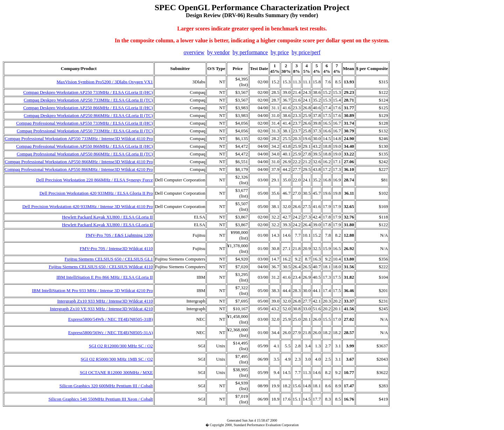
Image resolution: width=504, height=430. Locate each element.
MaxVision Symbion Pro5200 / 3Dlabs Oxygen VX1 (105, 82)
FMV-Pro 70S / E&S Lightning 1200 (119, 235)
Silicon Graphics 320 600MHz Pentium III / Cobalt (106, 386)
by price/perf (306, 52)
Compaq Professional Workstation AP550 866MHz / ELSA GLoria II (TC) (85, 154)
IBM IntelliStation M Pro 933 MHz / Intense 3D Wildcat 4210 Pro (92, 290)
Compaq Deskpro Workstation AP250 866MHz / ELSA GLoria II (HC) (88, 108)
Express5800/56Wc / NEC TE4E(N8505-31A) (111, 332)
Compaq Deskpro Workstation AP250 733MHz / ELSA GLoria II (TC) (88, 100)
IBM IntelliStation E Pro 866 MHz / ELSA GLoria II (105, 277)
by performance (250, 52)
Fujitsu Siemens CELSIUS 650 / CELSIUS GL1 (109, 259)
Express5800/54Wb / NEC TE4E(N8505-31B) (111, 319)
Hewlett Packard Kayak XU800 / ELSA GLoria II (107, 217)
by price (280, 52)
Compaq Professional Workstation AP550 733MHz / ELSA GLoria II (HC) (85, 123)
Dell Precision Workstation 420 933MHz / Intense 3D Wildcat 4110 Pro (88, 206)
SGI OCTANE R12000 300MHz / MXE (116, 372)
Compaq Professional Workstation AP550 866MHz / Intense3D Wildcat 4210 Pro (79, 169)
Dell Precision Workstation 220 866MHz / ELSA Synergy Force (94, 180)
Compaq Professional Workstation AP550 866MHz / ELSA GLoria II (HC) (85, 146)
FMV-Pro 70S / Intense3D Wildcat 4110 (116, 248)
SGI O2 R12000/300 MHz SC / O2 (121, 346)
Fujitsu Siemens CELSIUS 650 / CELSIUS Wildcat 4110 (101, 267)
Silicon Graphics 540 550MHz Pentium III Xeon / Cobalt (100, 399)
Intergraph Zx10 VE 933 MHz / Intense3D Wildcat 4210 (101, 309)
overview (194, 52)
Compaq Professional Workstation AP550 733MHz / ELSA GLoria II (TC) (85, 131)
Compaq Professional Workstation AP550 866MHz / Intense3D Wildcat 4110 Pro (79, 162)
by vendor (218, 52)
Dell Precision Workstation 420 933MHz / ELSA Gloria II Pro (96, 193)
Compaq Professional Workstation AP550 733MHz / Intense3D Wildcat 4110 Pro (79, 138)
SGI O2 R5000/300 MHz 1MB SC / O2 (117, 359)
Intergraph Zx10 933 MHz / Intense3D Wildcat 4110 (105, 301)
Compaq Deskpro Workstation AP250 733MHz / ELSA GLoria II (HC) (88, 92)
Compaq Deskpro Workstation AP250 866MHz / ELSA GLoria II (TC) (88, 115)
